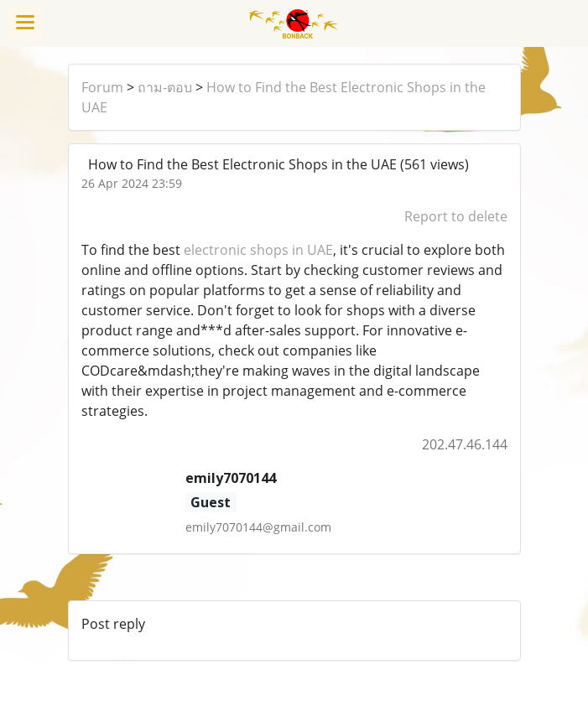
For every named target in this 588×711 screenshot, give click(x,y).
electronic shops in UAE (258, 250)
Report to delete (456, 216)
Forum (102, 87)
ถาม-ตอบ (165, 87)
